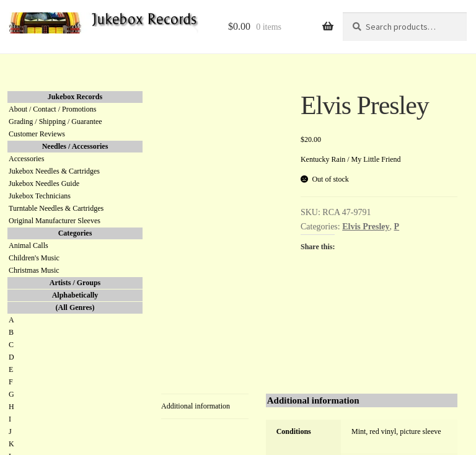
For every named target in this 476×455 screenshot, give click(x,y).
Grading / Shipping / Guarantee (55, 121)
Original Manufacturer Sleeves (55, 221)
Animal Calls (29, 245)
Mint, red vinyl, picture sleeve (396, 431)
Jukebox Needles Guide (44, 183)
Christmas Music (34, 270)
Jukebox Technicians (40, 196)
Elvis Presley (366, 227)
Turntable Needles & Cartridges (56, 208)
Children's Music (34, 258)
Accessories (26, 159)
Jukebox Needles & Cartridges (54, 171)
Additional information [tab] (196, 406)
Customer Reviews (37, 134)
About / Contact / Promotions (52, 109)
